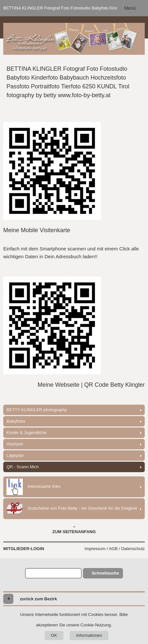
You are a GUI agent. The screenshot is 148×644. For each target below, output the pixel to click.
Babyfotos (16, 421)
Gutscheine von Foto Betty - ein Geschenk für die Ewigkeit (72, 509)
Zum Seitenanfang (74, 530)
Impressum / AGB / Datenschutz (115, 549)
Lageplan (15, 455)
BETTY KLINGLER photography (37, 410)
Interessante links (34, 487)
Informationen (89, 635)
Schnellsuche (105, 573)
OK (54, 635)
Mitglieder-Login (24, 549)
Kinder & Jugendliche (27, 433)
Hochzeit (15, 444)
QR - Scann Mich (23, 467)
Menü (130, 8)
